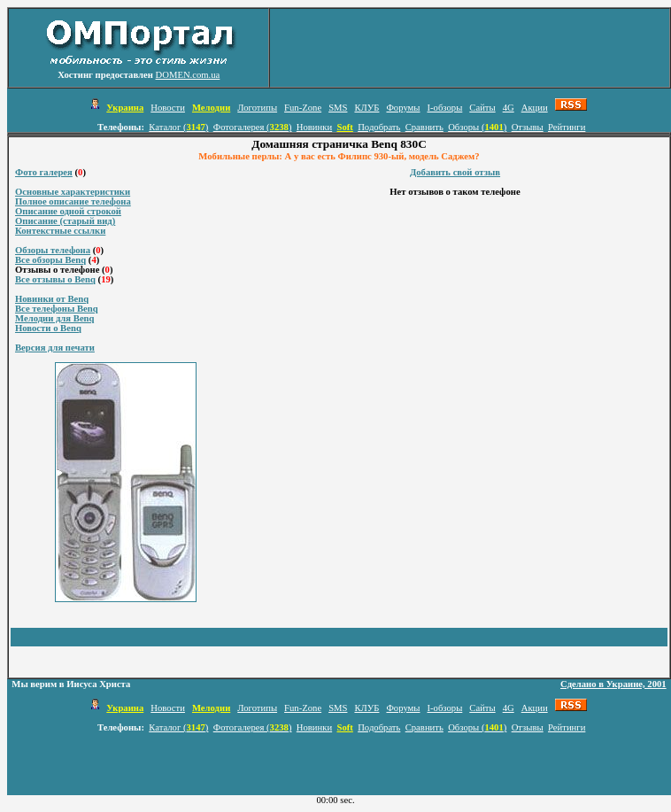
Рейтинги (567, 127)
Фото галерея (44, 172)
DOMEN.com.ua (188, 75)
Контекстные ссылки (60, 231)
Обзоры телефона (53, 250)
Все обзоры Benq (50, 260)
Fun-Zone (303, 108)
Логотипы (257, 108)
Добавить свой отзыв (455, 172)
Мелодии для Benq (54, 318)
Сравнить (424, 127)
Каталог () (178, 127)
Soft (344, 127)
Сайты (482, 108)
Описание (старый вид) (65, 221)
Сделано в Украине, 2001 (613, 684)
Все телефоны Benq (57, 309)
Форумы (403, 108)
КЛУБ (366, 108)
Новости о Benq (48, 328)
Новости (168, 108)
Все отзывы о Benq (55, 279)
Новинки (314, 127)
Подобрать (379, 127)
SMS (338, 108)
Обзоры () (477, 127)
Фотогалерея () (253, 127)
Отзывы (528, 127)
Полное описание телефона (73, 201)
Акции (535, 108)
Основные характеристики (73, 192)
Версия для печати (55, 348)
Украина (125, 108)
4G (509, 108)
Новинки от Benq (52, 299)
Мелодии (211, 108)
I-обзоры (444, 108)
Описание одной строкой (68, 211)
